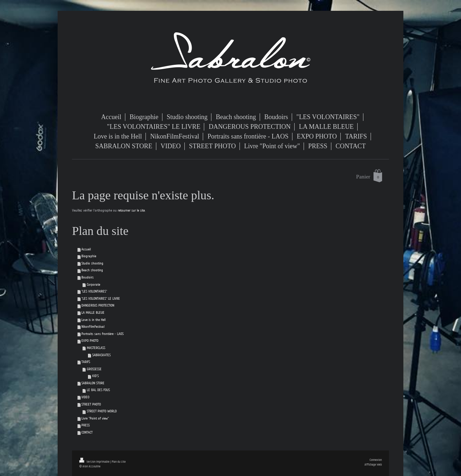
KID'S (95, 376)
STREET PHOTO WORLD (102, 411)
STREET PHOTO (91, 404)
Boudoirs (88, 277)
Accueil (86, 249)
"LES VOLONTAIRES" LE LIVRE (101, 299)
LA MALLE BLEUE (93, 313)
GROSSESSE (94, 369)
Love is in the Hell (93, 320)
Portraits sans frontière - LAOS (102, 334)
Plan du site (119, 462)
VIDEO (85, 397)
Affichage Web (373, 464)
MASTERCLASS (96, 348)
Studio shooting (92, 263)
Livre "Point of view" (95, 418)
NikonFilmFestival (93, 327)
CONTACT (87, 432)
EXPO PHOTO (90, 341)
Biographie (89, 256)
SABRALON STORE (93, 383)
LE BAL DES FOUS (98, 390)
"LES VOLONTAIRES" (94, 291)
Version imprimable (95, 462)
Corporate (93, 285)
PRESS (86, 425)
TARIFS (86, 362)
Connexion (376, 460)
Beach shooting (92, 270)
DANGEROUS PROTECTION (98, 305)
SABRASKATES (101, 355)
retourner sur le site (131, 210)
